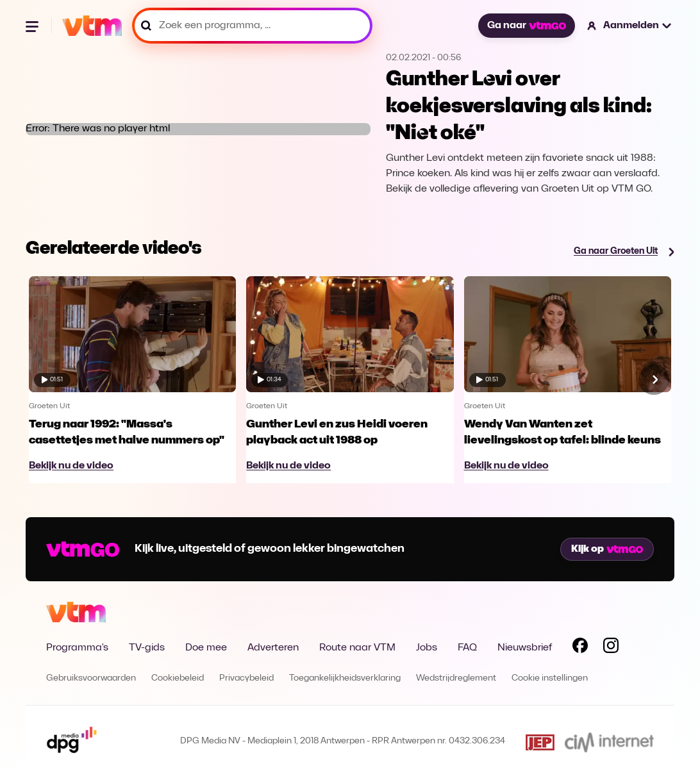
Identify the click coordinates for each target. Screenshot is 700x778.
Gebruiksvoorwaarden (91, 678)
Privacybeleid (246, 678)
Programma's (77, 648)
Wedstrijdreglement (456, 678)
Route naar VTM (357, 648)
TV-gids (147, 648)
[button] (630, 26)
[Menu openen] (33, 26)
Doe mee (206, 648)
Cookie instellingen (550, 678)
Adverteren (273, 648)
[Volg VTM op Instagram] (611, 648)
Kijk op (607, 549)
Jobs (427, 648)
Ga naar (526, 26)
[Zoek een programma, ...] (252, 26)
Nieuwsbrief (525, 648)
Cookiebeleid (178, 678)
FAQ (467, 648)
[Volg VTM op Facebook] (580, 648)
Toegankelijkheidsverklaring (345, 678)
